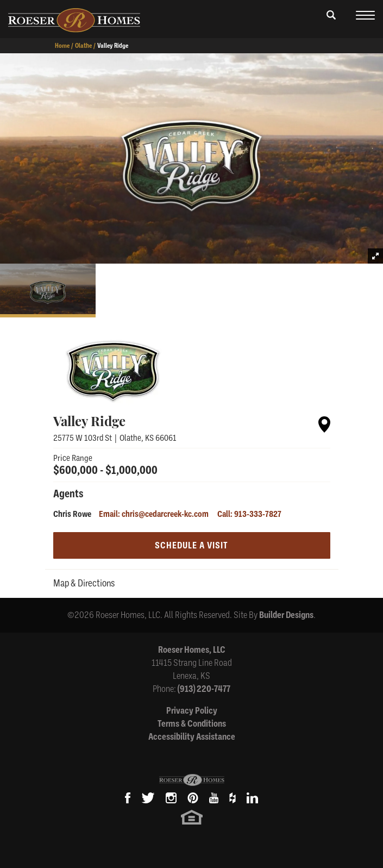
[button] (331, 23)
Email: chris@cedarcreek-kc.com (154, 514)
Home (62, 46)
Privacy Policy (192, 711)
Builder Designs (286, 615)
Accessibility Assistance (192, 737)
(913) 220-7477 (204, 689)
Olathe (83, 46)
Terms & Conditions (192, 724)
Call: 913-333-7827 (249, 514)
